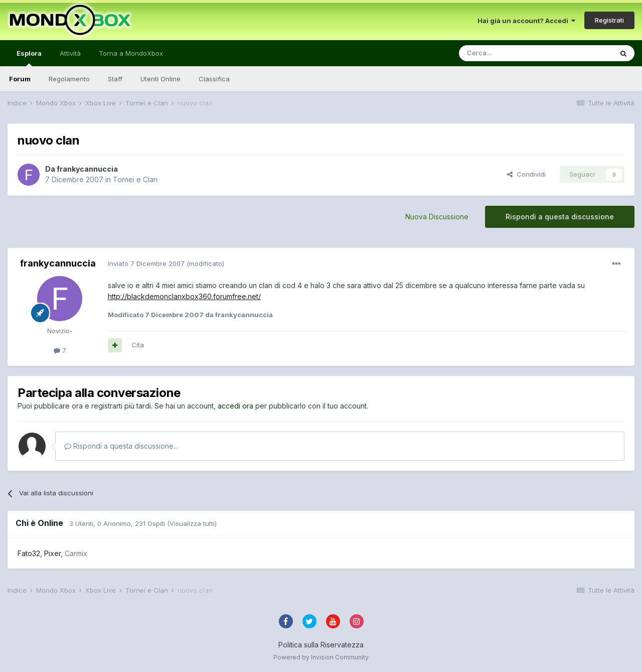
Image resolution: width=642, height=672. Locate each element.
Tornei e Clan (135, 179)
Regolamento (69, 79)
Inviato (146, 263)
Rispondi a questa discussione (560, 217)
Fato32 (29, 553)
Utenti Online (160, 79)
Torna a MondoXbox (131, 53)
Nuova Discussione (437, 217)
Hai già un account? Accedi (526, 21)
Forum (20, 79)
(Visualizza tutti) (192, 523)
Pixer (52, 553)
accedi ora (235, 406)
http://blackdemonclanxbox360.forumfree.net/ (184, 296)
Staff (115, 79)
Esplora (29, 58)
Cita (138, 345)
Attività (70, 53)
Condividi (526, 174)
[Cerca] (506, 53)
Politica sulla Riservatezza (321, 645)
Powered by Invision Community (321, 657)
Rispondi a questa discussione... (121, 446)
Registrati (609, 20)
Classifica (214, 79)
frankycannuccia (87, 169)
